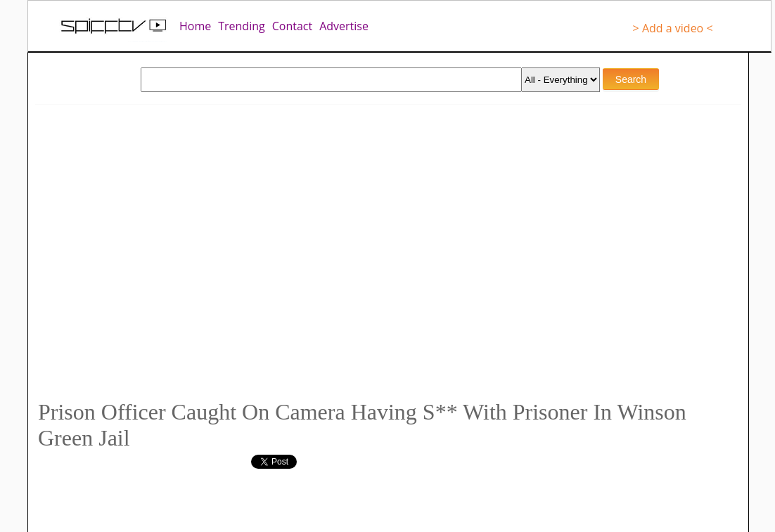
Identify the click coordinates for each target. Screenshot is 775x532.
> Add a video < (673, 28)
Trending (241, 26)
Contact (292, 26)
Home (195, 26)
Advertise (344, 26)
